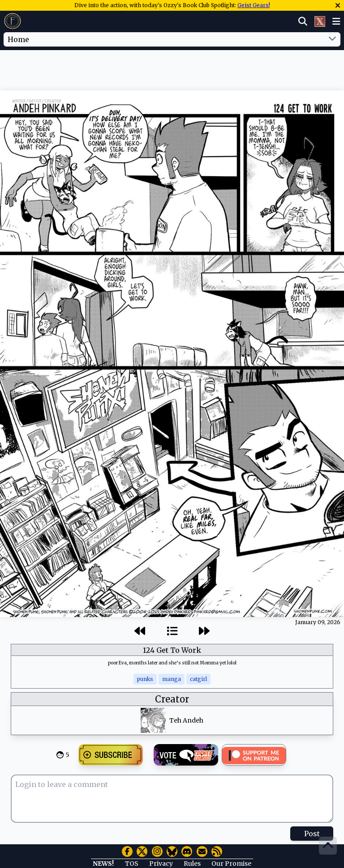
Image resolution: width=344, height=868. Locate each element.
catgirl (198, 679)
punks (145, 679)
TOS (132, 864)
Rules (192, 864)
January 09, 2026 (318, 622)
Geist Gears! (254, 5)
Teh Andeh (186, 720)
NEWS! (103, 864)
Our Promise (231, 864)
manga (172, 679)
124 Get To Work (172, 650)
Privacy (161, 864)
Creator (172, 699)
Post (312, 834)
